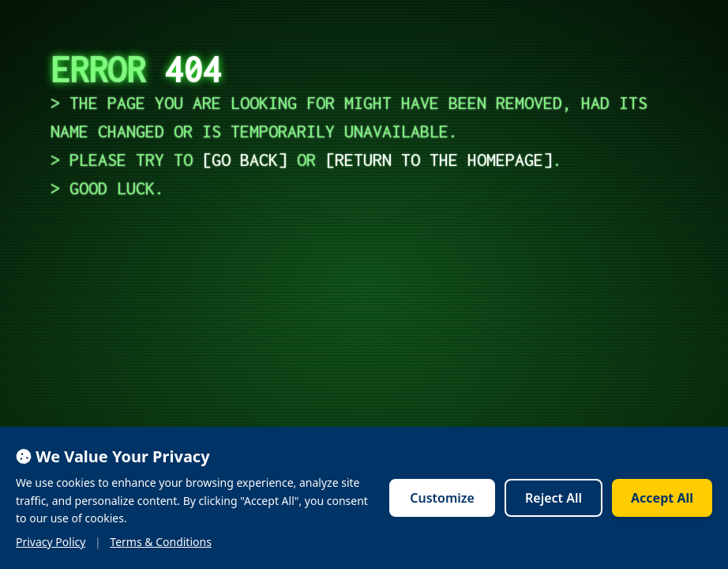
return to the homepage (439, 160)
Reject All (554, 498)
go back (245, 160)
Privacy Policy (51, 542)
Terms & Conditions (161, 542)
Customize (442, 498)
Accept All (662, 498)
